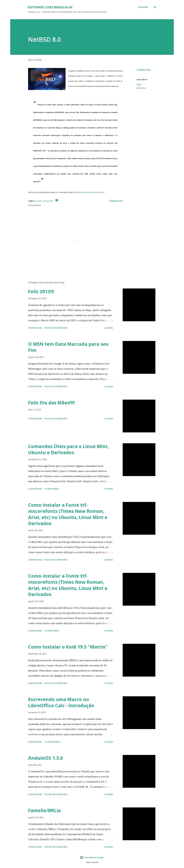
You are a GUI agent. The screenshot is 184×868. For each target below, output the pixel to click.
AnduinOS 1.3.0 (45, 758)
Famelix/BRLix (44, 810)
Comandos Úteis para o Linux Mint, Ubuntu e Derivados (68, 449)
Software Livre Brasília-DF (50, 7)
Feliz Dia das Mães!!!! (51, 403)
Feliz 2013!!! (41, 291)
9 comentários (52, 489)
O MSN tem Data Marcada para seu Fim (68, 347)
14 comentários (52, 742)
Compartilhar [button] (144, 70)
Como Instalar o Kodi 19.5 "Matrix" (68, 647)
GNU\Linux (141, 88)
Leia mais (109, 328)
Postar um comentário (56, 328)
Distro (139, 84)
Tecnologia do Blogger (92, 857)
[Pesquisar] (143, 7)
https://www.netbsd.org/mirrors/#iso (92, 192)
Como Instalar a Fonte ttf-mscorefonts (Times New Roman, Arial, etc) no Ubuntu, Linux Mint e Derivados (68, 514)
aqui (57, 192)
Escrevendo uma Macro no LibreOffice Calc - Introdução (61, 702)
